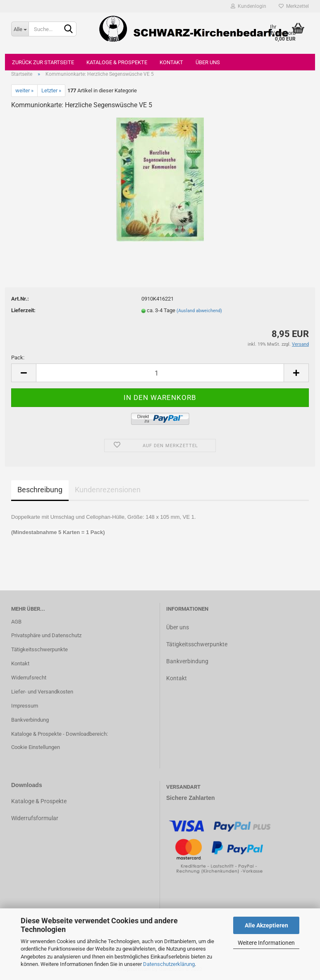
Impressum (25, 706)
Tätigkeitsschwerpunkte (39, 649)
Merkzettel (294, 6)
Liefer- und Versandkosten (42, 692)
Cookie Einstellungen (36, 747)
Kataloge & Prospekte (117, 62)
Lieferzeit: (23, 310)
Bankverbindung (30, 720)
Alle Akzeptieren (266, 925)
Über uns (208, 62)
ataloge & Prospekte (41, 801)
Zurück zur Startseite (43, 62)
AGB (16, 622)
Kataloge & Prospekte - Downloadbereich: (60, 734)
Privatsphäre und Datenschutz (46, 635)
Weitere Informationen (266, 943)
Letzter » (51, 90)
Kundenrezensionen (108, 490)
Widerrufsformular (35, 818)
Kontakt (171, 62)
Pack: (18, 358)
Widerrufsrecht (29, 678)
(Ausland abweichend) (199, 311)
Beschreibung (40, 490)
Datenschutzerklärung (169, 964)
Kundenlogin (248, 6)
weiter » (24, 90)
